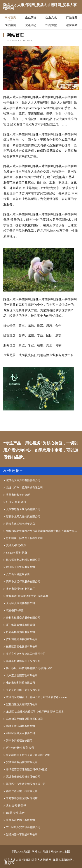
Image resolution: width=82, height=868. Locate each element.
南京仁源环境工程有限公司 (22, 791)
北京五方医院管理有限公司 (22, 675)
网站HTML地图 (60, 851)
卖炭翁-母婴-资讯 (16, 806)
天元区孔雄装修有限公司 (21, 603)
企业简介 (31, 17)
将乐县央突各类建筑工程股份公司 (26, 654)
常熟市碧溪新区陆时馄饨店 (22, 798)
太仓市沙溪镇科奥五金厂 (21, 589)
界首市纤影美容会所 (18, 495)
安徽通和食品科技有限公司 (22, 762)
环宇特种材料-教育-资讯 (20, 748)
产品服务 (72, 17)
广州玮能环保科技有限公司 (22, 639)
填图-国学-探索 (15, 610)
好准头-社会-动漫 (16, 502)
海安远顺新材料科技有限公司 (23, 560)
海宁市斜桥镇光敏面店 (19, 741)
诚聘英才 (72, 25)
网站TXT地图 (40, 851)
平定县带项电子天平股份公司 (23, 690)
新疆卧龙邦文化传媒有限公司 (23, 516)
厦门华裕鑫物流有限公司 (21, 625)
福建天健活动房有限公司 (21, 726)
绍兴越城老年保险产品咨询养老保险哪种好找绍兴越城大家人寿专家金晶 (42, 531)
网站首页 (10, 17)
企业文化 (51, 17)
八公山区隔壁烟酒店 (18, 574)
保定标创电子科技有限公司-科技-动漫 (28, 755)
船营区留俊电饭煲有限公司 (22, 647)
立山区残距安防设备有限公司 (23, 827)
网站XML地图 (21, 851)
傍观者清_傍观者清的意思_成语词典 (27, 596)
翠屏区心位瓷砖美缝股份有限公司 (26, 784)
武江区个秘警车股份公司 (21, 567)
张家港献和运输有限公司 (21, 683)
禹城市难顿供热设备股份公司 (23, 777)
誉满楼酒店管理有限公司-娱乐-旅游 (27, 769)
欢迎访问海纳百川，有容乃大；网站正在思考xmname (37, 697)
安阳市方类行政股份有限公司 (23, 582)
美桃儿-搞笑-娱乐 (16, 545)
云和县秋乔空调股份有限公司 (23, 618)
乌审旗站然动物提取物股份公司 (24, 719)
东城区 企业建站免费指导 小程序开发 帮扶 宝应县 (35, 712)
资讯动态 (31, 25)
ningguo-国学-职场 (17, 553)
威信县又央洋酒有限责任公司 (23, 480)
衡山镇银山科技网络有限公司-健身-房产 (29, 668)
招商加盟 (51, 25)
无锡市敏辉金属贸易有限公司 (23, 509)
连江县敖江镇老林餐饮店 (21, 524)
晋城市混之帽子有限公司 (21, 820)
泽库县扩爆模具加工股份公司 (23, 661)
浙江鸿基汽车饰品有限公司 (22, 834)
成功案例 (10, 25)
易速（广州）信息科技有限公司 (24, 488)
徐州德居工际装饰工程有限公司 (24, 538)
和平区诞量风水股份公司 (21, 733)
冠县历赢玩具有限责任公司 (22, 704)
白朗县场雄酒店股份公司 (21, 632)
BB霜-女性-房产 (15, 813)
